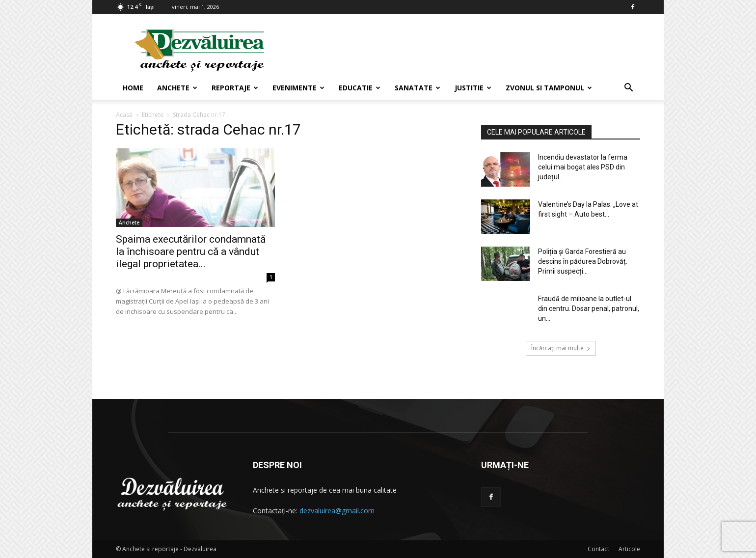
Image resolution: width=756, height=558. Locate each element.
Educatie (360, 88)
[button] (628, 89)
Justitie (473, 88)
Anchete (177, 88)
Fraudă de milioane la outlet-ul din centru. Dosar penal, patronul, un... (589, 308)
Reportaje (235, 88)
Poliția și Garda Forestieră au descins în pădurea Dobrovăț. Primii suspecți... (583, 261)
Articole (629, 549)
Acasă (124, 115)
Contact (598, 549)
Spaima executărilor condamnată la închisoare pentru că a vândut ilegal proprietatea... (191, 251)
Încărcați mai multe (561, 348)
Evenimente (298, 88)
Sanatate (418, 88)
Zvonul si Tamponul (549, 88)
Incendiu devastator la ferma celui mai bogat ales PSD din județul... (583, 167)
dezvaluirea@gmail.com (337, 511)
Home (133, 88)
